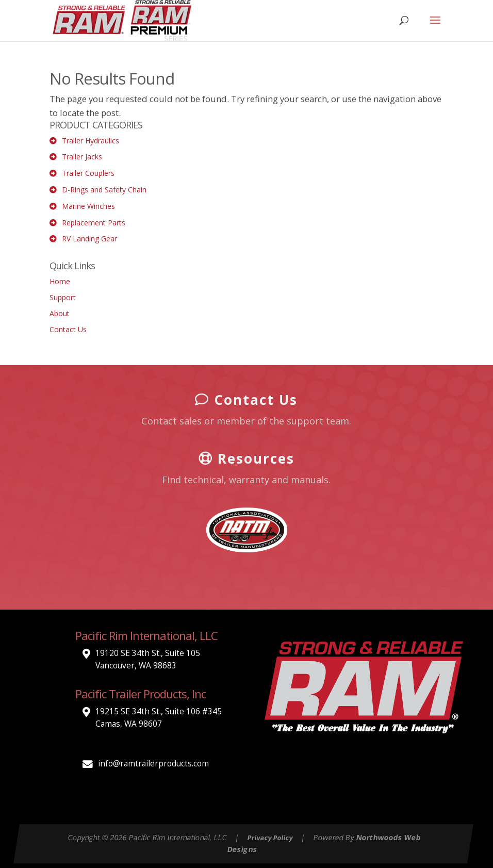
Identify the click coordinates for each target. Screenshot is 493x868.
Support (63, 297)
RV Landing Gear (89, 239)
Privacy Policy (270, 838)
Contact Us (68, 329)
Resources (247, 458)
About (60, 313)
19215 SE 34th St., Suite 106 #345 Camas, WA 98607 (159, 718)
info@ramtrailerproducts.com (153, 764)
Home (60, 281)
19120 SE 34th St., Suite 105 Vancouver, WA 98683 (148, 659)
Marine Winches (88, 206)
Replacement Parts (94, 223)
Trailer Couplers (88, 173)
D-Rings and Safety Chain (104, 190)
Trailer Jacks (82, 157)
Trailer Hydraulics (91, 141)
